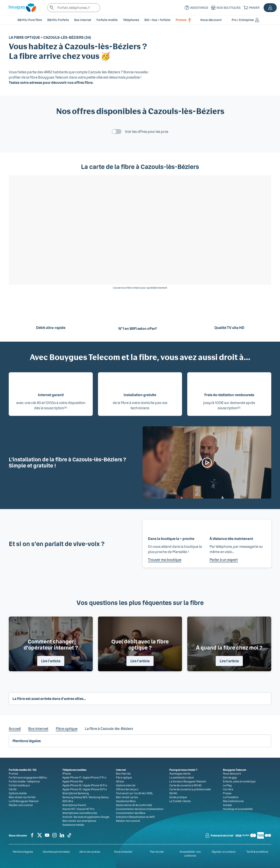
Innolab (227, 805)
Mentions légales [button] (27, 741)
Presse (227, 793)
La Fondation (231, 797)
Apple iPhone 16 (72, 785)
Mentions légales (23, 852)
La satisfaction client (182, 777)
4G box (120, 781)
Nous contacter (123, 852)
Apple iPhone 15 (72, 789)
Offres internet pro (127, 789)
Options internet (126, 785)
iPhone (67, 773)
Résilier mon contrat (21, 805)
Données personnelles (56, 852)
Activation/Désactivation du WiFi (135, 817)
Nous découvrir (232, 773)
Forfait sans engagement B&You (28, 777)
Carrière (228, 789)
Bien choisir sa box (127, 797)
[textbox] (74, 8)
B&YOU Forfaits (58, 20)
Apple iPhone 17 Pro (95, 777)
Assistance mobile (73, 825)
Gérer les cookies (90, 852)
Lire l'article (51, 661)
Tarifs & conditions (257, 852)
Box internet (38, 728)
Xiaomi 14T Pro (86, 809)
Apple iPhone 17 (72, 777)
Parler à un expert (224, 560)
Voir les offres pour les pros (147, 131)
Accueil (15, 728)
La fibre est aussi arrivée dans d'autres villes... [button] (49, 698)
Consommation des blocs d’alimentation (140, 809)
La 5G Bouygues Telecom (24, 801)
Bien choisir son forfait (22, 797)
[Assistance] (196, 8)
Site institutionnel (233, 801)
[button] (270, 8)
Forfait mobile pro (19, 785)
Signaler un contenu (224, 852)
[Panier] (251, 8)
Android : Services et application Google (86, 817)
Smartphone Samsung (76, 793)
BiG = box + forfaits (157, 20)
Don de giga (230, 777)
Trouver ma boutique (165, 560)
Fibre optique (67, 728)
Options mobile (18, 793)
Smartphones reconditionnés (80, 813)
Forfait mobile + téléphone (24, 781)
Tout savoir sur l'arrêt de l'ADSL (135, 793)
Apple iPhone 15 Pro (95, 789)
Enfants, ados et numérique (239, 781)
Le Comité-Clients (180, 801)
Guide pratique (178, 797)
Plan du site (157, 852)
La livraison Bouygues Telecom (188, 781)
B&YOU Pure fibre (30, 20)
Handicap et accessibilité (238, 809)
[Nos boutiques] (225, 8)
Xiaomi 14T (69, 809)
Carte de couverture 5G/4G (185, 785)
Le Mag (227, 785)
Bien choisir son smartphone (79, 821)
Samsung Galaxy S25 (75, 797)
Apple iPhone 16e (73, 781)
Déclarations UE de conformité (134, 805)
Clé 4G (13, 789)
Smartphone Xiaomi (74, 805)
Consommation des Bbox (131, 813)
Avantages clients (180, 773)
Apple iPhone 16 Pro (95, 785)
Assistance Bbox (126, 801)
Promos (184, 20)
